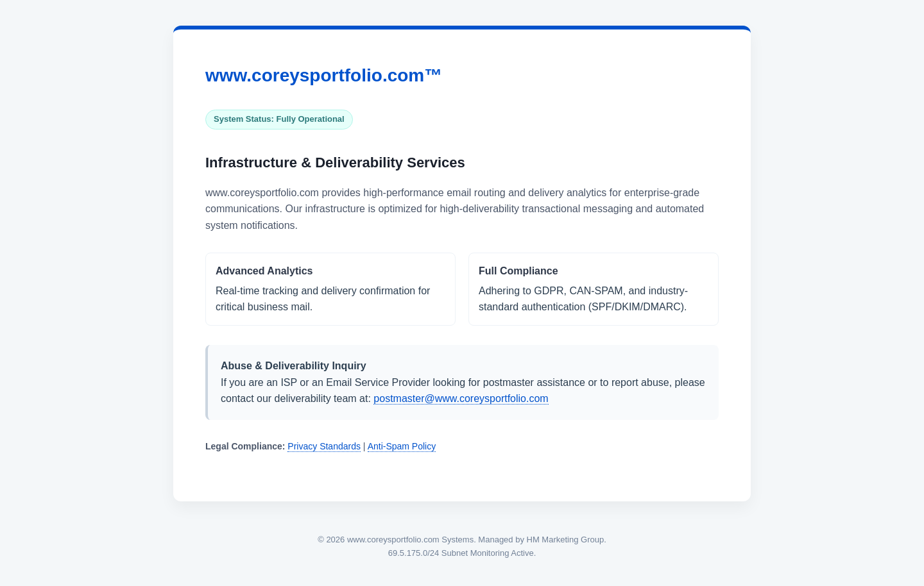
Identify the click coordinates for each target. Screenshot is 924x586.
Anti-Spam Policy (402, 446)
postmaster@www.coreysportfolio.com (461, 398)
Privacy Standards (324, 446)
